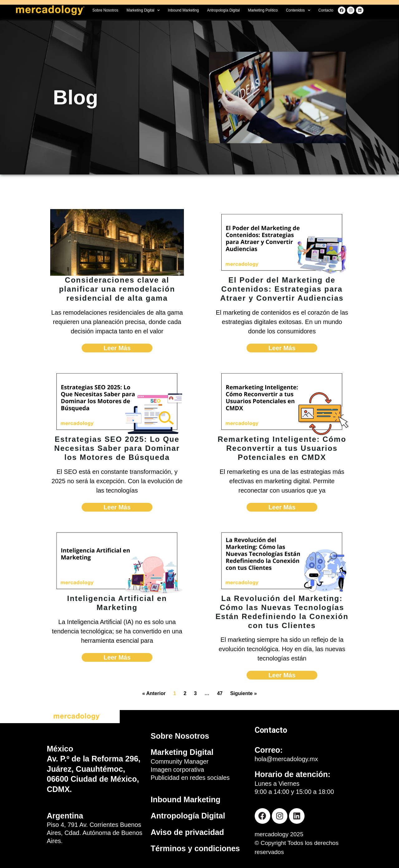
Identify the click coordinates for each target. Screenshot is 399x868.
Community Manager (180, 761)
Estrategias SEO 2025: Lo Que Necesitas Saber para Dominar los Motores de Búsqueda (117, 448)
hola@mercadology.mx (286, 759)
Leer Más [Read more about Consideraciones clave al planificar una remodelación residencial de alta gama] (117, 348)
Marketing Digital (143, 10)
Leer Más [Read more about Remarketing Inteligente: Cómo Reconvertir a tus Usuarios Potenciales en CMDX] (282, 507)
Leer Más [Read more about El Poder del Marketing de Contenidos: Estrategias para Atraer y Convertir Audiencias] (282, 348)
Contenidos (298, 10)
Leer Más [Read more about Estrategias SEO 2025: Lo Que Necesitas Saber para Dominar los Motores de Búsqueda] (117, 507)
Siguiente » (243, 693)
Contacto (326, 10)
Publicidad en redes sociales (190, 778)
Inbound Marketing (183, 10)
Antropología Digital (223, 10)
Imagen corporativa (177, 770)
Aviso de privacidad (187, 832)
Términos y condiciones (195, 848)
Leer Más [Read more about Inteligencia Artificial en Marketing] (117, 657)
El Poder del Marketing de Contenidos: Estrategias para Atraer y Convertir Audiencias (282, 289)
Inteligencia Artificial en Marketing (117, 603)
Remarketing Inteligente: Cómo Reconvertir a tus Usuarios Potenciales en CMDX (282, 448)
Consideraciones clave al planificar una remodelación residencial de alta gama (117, 289)
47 (220, 693)
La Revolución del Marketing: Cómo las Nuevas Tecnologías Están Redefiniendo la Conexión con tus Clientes (282, 612)
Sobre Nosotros (105, 10)
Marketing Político (263, 10)
